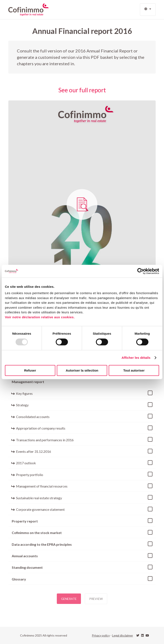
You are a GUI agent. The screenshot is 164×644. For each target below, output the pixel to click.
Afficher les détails (136, 358)
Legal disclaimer (123, 635)
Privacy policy (101, 635)
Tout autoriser (134, 370)
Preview (96, 599)
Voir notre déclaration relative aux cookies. (40, 317)
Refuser (30, 370)
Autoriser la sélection (82, 370)
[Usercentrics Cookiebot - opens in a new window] (140, 271)
